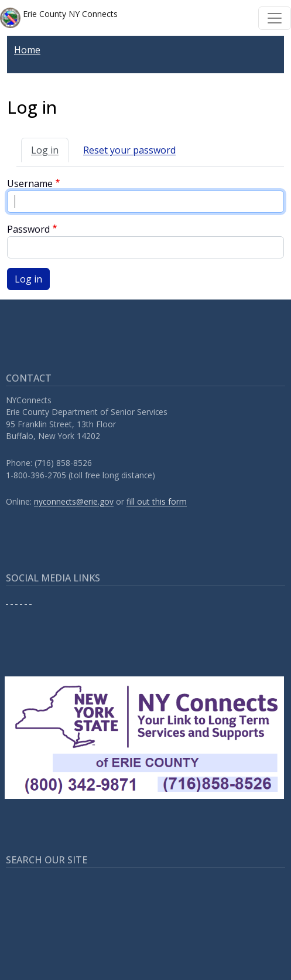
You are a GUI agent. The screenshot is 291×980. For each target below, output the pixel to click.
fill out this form (157, 501)
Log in (45, 150)
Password (28, 229)
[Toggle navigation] (275, 18)
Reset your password (129, 150)
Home (27, 50)
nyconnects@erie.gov (74, 501)
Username (30, 183)
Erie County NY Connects (59, 18)
